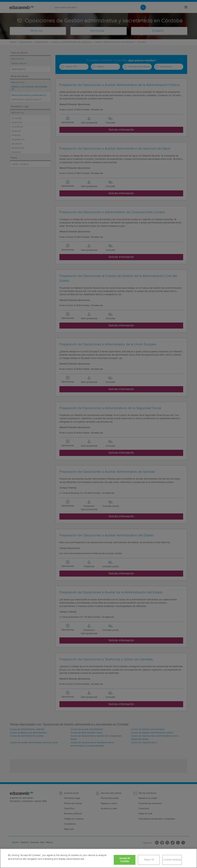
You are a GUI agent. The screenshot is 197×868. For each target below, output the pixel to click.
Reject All (149, 860)
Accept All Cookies (125, 860)
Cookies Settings (172, 860)
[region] (98, 858)
